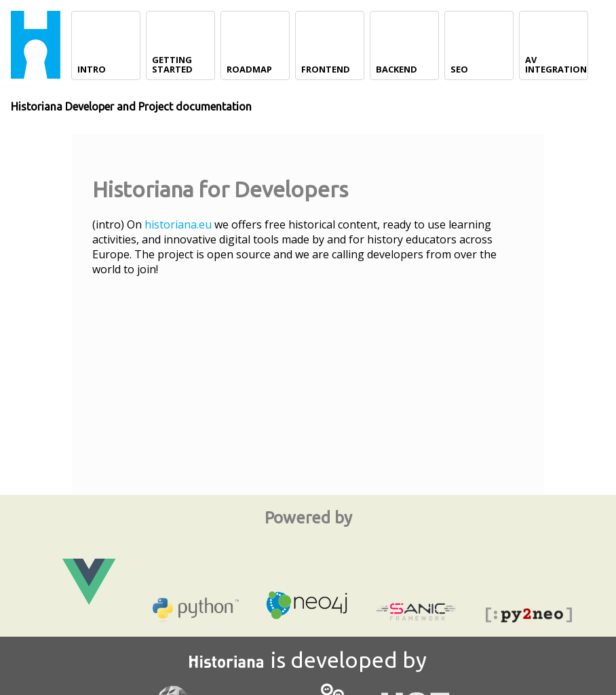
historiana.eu (178, 224)
